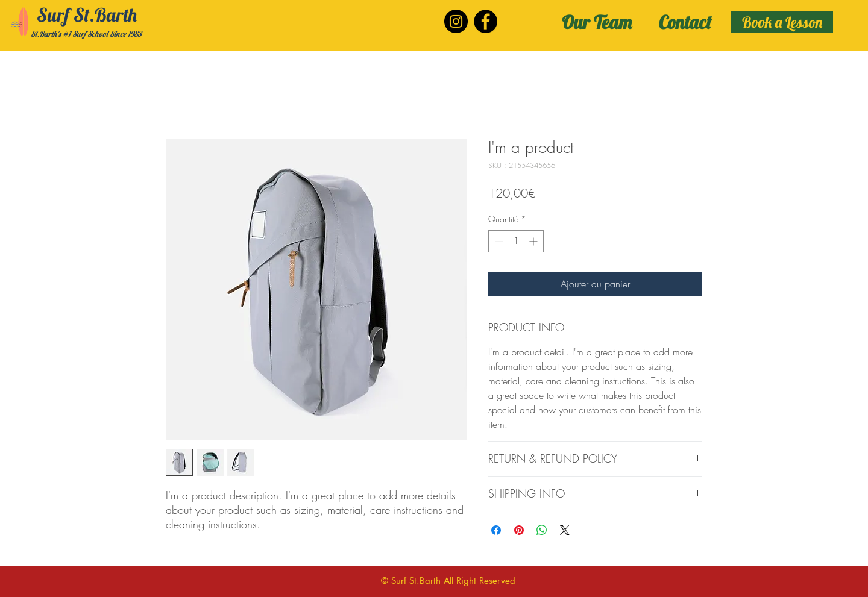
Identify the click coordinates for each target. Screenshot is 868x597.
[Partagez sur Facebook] (496, 530)
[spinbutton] (516, 241)
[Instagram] (456, 21)
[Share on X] (565, 530)
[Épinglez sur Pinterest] (519, 530)
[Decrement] (498, 241)
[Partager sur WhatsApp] (542, 530)
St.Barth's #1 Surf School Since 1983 (86, 34)
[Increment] (534, 241)
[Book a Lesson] (782, 22)
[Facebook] (486, 21)
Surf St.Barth (87, 15)
